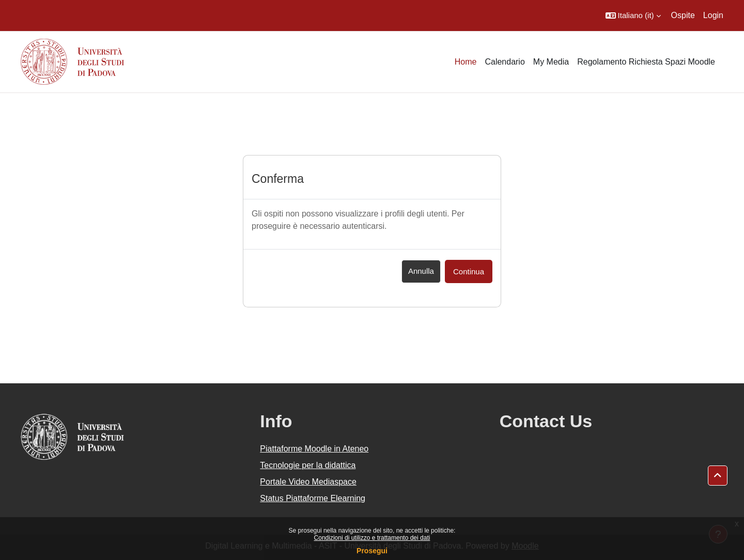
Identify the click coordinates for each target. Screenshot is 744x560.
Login (713, 15)
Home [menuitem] (466, 62)
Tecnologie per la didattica (308, 465)
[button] (633, 15)
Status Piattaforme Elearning (313, 498)
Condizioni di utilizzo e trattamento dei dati (372, 538)
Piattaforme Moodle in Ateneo (314, 449)
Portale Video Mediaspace (308, 482)
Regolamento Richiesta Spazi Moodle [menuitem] (646, 62)
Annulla (421, 271)
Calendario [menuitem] (505, 62)
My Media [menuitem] (551, 62)
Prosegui (372, 551)
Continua (469, 271)
